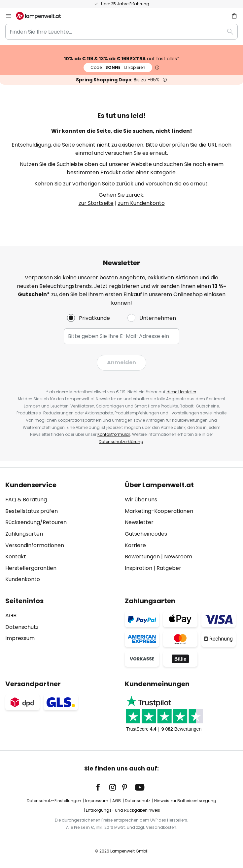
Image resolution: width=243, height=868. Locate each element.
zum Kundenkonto (141, 203)
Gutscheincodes (146, 534)
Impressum (20, 638)
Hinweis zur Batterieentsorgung (185, 801)
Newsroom (178, 557)
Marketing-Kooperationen (159, 511)
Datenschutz (22, 627)
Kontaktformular (114, 434)
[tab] (62, 532)
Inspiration (139, 568)
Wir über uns (141, 500)
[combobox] (121, 32)
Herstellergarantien (31, 568)
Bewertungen (142, 557)
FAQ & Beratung (26, 500)
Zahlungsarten (24, 534)
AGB (11, 616)
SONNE (118, 67)
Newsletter (139, 522)
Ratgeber (169, 568)
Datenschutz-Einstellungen (54, 801)
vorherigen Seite (94, 184)
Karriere (135, 545)
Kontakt (16, 557)
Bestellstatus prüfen (32, 511)
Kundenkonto (23, 579)
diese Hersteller (181, 392)
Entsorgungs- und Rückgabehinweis (123, 810)
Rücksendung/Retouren (36, 522)
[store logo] (42, 16)
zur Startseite (96, 203)
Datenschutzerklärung (121, 442)
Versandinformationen (35, 545)
